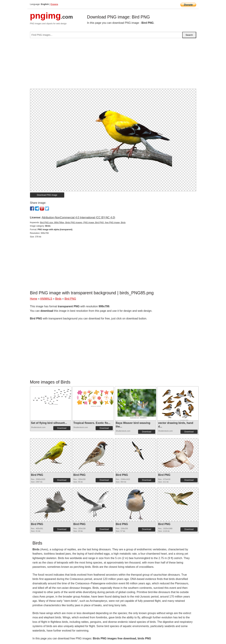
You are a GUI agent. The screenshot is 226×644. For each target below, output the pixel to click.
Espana (54, 4)
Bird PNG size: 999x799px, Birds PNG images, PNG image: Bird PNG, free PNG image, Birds (83, 223)
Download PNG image (47, 195)
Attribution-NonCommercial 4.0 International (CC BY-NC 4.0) (78, 217)
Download (62, 428)
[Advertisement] (113, 65)
